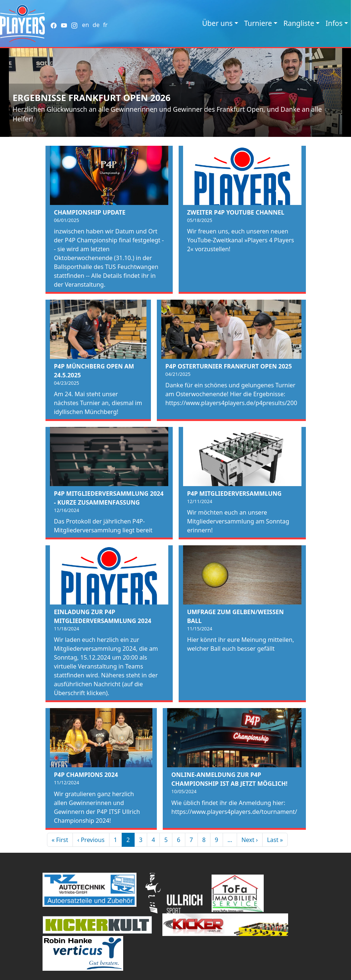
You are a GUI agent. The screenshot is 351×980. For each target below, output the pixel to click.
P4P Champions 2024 (86, 775)
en (86, 25)
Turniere (258, 23)
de (96, 25)
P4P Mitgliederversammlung (234, 494)
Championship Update (90, 212)
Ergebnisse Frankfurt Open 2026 (92, 97)
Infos (334, 23)
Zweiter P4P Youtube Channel (236, 212)
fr (105, 25)
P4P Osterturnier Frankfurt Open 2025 (229, 366)
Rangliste (299, 23)
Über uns (217, 23)
